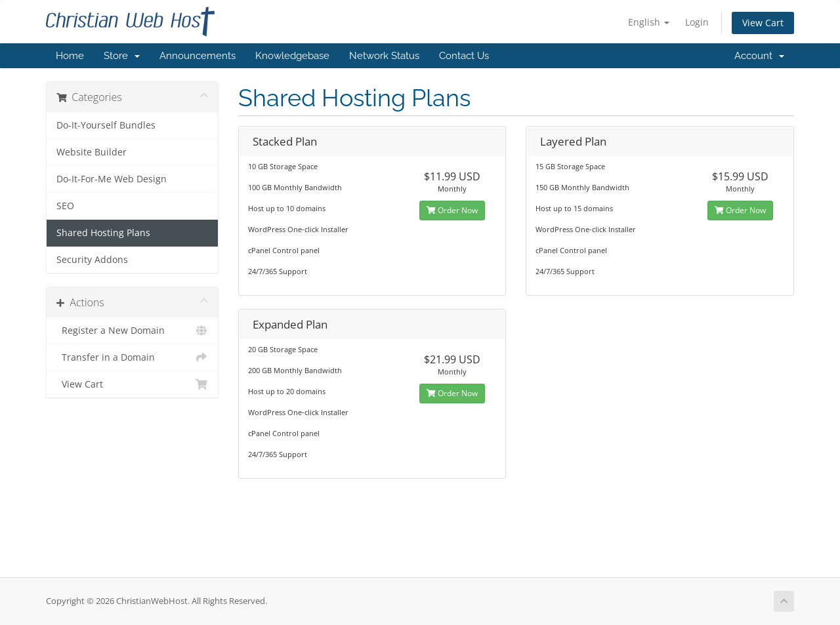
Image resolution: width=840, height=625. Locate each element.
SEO (65, 206)
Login (697, 22)
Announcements (198, 56)
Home (70, 56)
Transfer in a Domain (132, 357)
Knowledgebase (292, 56)
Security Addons (92, 260)
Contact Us (464, 56)
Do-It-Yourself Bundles (106, 125)
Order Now (452, 210)
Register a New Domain (132, 331)
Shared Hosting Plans (103, 233)
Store (122, 56)
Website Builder (92, 152)
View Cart (763, 23)
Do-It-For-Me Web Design (112, 179)
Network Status (384, 56)
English (649, 22)
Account (759, 56)
